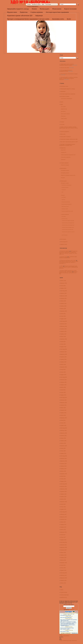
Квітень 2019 (63, 471)
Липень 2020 (63, 438)
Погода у (64, 636)
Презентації (63, 116)
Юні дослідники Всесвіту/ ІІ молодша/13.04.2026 (66, 71)
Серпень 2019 (64, 464)
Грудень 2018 (63, 481)
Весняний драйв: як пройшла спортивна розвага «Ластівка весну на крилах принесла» (68, 78)
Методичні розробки (65, 187)
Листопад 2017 (64, 512)
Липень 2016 (63, 553)
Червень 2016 (63, 555)
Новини (34, 9)
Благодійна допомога (65, 170)
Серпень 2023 (64, 357)
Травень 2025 (63, 306)
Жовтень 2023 (64, 352)
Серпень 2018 (64, 492)
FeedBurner (71, 609)
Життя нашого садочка (65, 114)
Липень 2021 (63, 408)
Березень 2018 (64, 502)
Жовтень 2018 (64, 486)
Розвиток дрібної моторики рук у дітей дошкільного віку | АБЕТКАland (68, 271)
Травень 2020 (63, 441)
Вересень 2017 (64, 517)
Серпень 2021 (64, 405)
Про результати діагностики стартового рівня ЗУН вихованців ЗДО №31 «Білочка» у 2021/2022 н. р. (69, 262)
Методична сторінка (65, 183)
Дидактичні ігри (64, 109)
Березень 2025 (64, 311)
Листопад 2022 (64, 377)
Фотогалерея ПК (64, 242)
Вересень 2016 (64, 547)
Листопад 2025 (64, 291)
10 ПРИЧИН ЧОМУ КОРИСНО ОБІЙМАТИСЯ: (68, 257)
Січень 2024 (63, 344)
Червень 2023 (63, 359)
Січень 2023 (63, 372)
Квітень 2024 (63, 337)
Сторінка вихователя (65, 214)
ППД (62, 192)
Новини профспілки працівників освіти (68, 155)
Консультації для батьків (66, 202)
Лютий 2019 (63, 476)
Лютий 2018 (63, 504)
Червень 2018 (63, 494)
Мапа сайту (63, 134)
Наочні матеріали (65, 235)
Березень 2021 (64, 418)
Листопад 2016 (64, 542)
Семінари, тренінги (65, 209)
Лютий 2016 (63, 565)
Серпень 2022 (64, 382)
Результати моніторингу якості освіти (68, 260)
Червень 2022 (63, 385)
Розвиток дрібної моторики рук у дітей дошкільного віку (68, 273)
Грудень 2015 (63, 570)
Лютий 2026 (63, 286)
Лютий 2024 (63, 342)
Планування (64, 190)
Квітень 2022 (63, 387)
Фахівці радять (45, 9)
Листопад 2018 (64, 484)
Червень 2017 (63, 525)
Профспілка (24, 12)
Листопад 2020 (64, 428)
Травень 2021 (63, 413)
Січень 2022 (63, 392)
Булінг (62, 102)
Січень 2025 (63, 316)
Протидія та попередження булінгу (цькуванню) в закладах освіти (67, 145)
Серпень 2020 (64, 436)
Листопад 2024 (64, 321)
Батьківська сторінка (36, 4)
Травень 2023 (63, 362)
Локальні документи (65, 132)
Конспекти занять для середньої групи (68, 227)
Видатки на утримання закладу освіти (68, 175)
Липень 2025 (63, 301)
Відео (43, 4)
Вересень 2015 (64, 578)
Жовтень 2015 (64, 575)
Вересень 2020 (64, 433)
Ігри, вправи (63, 107)
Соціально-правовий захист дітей (67, 211)
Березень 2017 (64, 532)
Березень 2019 (64, 474)
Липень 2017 (63, 522)
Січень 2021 (63, 423)
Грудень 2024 (63, 319)
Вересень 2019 (64, 461)
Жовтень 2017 (64, 514)
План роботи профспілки (66, 157)
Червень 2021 (63, 410)
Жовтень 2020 (64, 431)
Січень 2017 (63, 537)
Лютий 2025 (63, 314)
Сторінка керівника (37, 12)
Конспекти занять (65, 219)
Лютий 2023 (63, 370)
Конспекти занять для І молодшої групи (68, 223)
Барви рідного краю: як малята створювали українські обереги (67, 65)
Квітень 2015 (63, 583)
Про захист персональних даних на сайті (69, 142)
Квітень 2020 (63, 443)
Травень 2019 (63, 469)
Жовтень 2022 (64, 380)
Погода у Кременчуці (64, 641)
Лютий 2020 (63, 448)
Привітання (63, 160)
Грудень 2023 (63, 347)
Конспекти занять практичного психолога (68, 232)
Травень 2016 (63, 558)
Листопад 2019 (64, 456)
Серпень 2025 (64, 298)
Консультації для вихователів (67, 204)
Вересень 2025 (64, 296)
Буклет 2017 (63, 150)
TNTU (62, 266)
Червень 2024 (63, 331)
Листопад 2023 (64, 349)
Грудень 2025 (63, 288)
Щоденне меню (12, 12)
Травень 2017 (63, 527)
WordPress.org (64, 597)
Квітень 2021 (63, 415)
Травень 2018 (63, 497)
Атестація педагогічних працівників (57, 12)
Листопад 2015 (64, 573)
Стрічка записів (64, 592)
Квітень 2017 (63, 530)
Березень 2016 (64, 563)
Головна (29, 4)
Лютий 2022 (63, 390)
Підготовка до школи (65, 207)
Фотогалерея (48, 4)
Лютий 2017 (63, 535)
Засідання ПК (64, 152)
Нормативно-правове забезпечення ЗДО (69, 139)
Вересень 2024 (64, 326)
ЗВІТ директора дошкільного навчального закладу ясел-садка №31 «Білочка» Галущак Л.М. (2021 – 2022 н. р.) (68, 253)
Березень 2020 (64, 446)
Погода (61, 635)
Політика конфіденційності (33, 7)
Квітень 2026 (63, 281)
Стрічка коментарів (65, 595)
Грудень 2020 (63, 425)
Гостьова (62, 124)
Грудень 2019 (63, 453)
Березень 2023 (64, 367)
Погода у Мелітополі (73, 641)
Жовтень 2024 (64, 324)
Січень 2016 (63, 568)
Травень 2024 (63, 334)
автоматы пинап (64, 257)
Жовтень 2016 (64, 545)
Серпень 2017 (64, 519)
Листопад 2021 (64, 398)
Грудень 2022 (63, 375)
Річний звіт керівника (65, 251)
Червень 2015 (63, 580)
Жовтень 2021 (64, 400)
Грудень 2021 (63, 395)
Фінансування (57, 9)
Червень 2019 (63, 466)
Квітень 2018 (63, 499)
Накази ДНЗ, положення (66, 137)
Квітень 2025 (63, 309)
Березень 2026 (64, 283)
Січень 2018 (63, 507)
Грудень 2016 (63, 540)
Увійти (62, 590)
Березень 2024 (64, 339)
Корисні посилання (70, 9)
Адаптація (63, 200)
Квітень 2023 (63, 364)
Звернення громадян (65, 165)
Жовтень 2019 (64, 459)
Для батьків (63, 111)
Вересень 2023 (64, 354)
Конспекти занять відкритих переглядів (68, 221)
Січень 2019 (63, 479)
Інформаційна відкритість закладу (18, 9)
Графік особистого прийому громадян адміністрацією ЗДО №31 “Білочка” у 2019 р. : (69, 128)
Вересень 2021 (64, 403)
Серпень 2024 (64, 329)
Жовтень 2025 (64, 293)
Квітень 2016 (63, 560)
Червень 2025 (63, 304)
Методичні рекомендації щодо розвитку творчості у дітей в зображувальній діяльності (69, 267)
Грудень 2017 (63, 509)
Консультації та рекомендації (67, 99)
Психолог (63, 195)
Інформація (63, 91)
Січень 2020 (63, 451)
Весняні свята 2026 (65, 68)
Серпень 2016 (64, 550)
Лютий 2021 (63, 420)
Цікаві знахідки (64, 119)
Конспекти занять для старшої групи (68, 230)
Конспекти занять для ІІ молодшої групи (68, 225)
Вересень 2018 (64, 489)
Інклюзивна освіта (64, 86)
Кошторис (63, 178)
